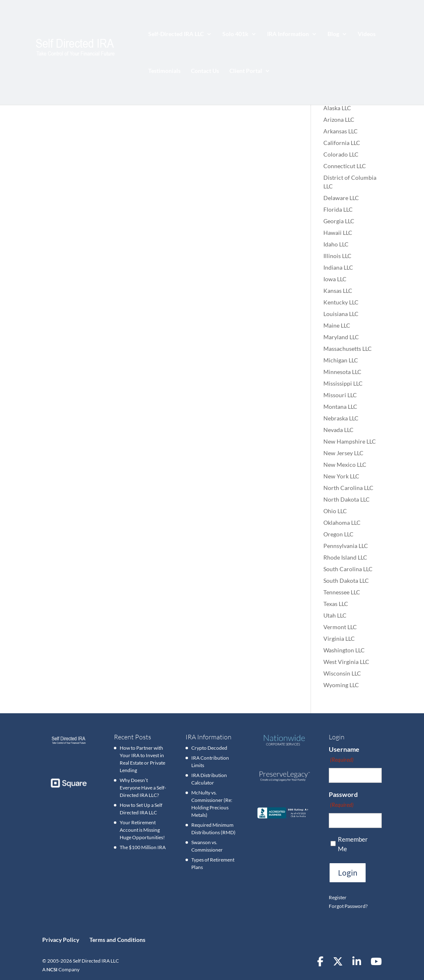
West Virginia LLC (346, 662)
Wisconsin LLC (342, 673)
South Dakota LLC (346, 581)
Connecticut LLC (345, 166)
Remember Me (353, 844)
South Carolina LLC (348, 569)
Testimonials (164, 71)
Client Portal (246, 71)
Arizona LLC (339, 119)
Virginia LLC (339, 638)
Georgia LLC (339, 221)
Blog (333, 34)
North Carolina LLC (348, 488)
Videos (367, 34)
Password (343, 800)
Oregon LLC (338, 534)
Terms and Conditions (117, 940)
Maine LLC (337, 325)
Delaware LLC (341, 198)
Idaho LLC (336, 244)
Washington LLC (344, 650)
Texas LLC (336, 604)
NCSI (52, 969)
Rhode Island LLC (345, 557)
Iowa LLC (335, 279)
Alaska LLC (337, 108)
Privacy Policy (61, 940)
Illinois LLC (337, 256)
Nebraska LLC (341, 418)
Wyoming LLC (341, 685)
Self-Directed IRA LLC (176, 34)
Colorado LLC (341, 154)
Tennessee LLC (342, 592)
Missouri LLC (340, 395)
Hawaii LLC (338, 233)
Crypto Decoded (209, 748)
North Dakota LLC (347, 499)
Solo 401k (235, 34)
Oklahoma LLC (342, 523)
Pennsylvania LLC (346, 546)
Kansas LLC (338, 291)
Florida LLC (338, 209)
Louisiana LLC (341, 314)
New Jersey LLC (343, 453)
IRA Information (288, 34)
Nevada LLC (338, 430)
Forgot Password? (348, 906)
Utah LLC (335, 615)
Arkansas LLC (341, 131)
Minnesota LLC (342, 372)
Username (344, 755)
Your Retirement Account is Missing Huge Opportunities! (142, 830)
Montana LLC (340, 407)
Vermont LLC (340, 627)
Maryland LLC (341, 337)
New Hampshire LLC (350, 441)
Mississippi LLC (343, 383)
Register (338, 897)
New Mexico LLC (345, 465)
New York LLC (341, 476)
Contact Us (205, 71)
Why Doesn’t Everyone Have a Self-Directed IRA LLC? (143, 788)
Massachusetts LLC (348, 349)
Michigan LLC (341, 360)
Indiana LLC (338, 267)
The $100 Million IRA (143, 847)
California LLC (342, 143)
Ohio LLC (335, 511)
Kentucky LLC (341, 302)
